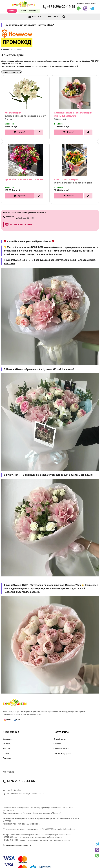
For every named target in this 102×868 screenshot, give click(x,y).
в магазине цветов (61, 61)
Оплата (6, 753)
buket (7, 719)
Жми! (89, 475)
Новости (6, 749)
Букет (18, 719)
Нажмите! (9, 264)
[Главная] (15, 706)
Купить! (21, 132)
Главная (5, 49)
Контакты (52, 17)
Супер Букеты (60, 739)
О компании (8, 739)
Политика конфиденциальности (17, 845)
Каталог (35, 17)
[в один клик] (39, 132)
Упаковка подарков (62, 753)
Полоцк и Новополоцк (29, 11)
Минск (12, 11)
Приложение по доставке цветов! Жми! (29, 25)
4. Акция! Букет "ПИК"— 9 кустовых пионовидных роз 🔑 (44, 585)
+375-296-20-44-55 (59, 7)
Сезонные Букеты (61, 749)
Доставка (7, 758)
